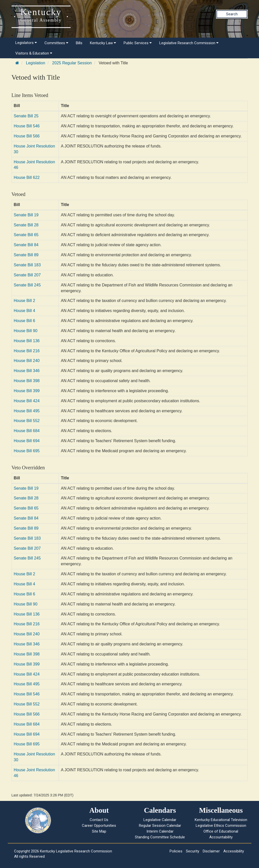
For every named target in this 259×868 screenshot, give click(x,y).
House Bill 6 (24, 321)
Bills (79, 43)
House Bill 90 (26, 331)
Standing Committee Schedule (160, 837)
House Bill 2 (24, 301)
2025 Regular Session (72, 63)
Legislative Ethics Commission (221, 826)
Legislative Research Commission (189, 43)
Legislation (36, 63)
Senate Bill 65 (26, 235)
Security (193, 851)
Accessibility (234, 851)
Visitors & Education (34, 53)
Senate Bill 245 (27, 285)
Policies (176, 851)
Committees (56, 43)
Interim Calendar (160, 831)
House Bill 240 (27, 361)
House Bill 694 (27, 441)
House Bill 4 (24, 311)
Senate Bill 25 (26, 116)
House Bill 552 (27, 421)
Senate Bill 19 (26, 215)
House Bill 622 (27, 177)
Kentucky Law (103, 43)
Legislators (26, 43)
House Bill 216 (27, 351)
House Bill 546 (27, 126)
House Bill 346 (27, 371)
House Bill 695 (27, 451)
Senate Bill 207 (27, 275)
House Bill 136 (27, 341)
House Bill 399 (27, 391)
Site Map (99, 831)
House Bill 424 (27, 401)
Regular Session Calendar (160, 826)
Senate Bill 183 (27, 265)
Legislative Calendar (160, 820)
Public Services (138, 43)
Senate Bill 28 (26, 225)
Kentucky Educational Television (221, 820)
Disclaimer (211, 851)
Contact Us (99, 820)
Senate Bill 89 (26, 255)
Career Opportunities (99, 826)
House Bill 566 (27, 136)
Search (232, 14)
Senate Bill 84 (26, 245)
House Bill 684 (27, 431)
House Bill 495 (27, 411)
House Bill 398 (27, 381)
